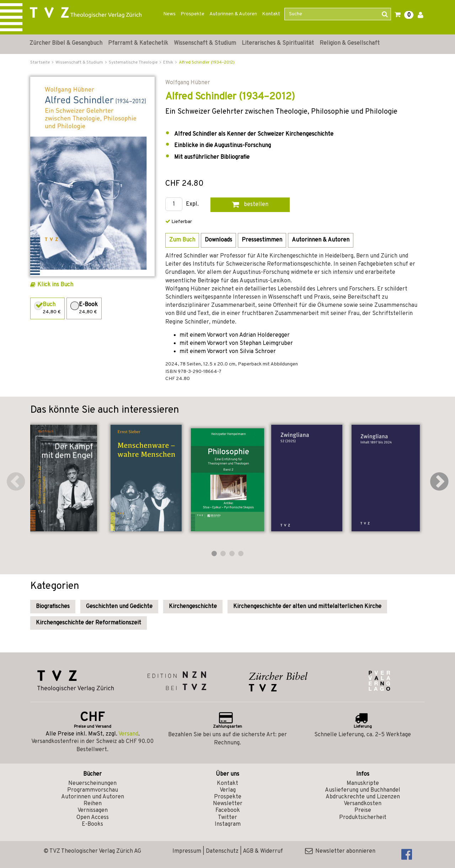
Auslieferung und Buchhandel (363, 790)
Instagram (228, 824)
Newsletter (228, 804)
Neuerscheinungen (92, 783)
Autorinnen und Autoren (93, 797)
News (169, 14)
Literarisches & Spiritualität (278, 43)
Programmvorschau (93, 790)
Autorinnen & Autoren (233, 14)
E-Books (92, 824)
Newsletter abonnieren (340, 851)
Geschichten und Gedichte (119, 607)
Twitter (227, 818)
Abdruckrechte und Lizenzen (363, 797)
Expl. (192, 204)
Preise (363, 810)
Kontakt (271, 14)
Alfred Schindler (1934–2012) (207, 63)
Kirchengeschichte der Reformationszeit (89, 623)
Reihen (93, 804)
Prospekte (192, 14)
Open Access (93, 818)
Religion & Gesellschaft (350, 43)
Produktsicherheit (363, 818)
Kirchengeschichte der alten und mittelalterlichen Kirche (307, 607)
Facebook (228, 810)
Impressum (187, 851)
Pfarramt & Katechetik (138, 43)
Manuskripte (363, 783)
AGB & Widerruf (263, 851)
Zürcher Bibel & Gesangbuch (66, 43)
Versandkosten (363, 804)
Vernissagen (93, 810)
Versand (128, 734)
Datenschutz (222, 851)
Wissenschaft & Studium (205, 43)
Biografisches (53, 607)
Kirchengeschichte (193, 607)
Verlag (228, 790)
